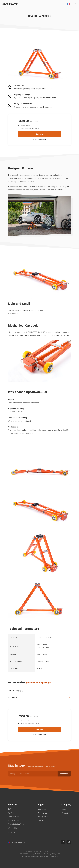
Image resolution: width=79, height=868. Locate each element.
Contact (65, 813)
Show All (11, 832)
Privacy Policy (43, 817)
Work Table (12, 828)
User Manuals (43, 813)
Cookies (41, 820)
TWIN (10, 809)
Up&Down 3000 (14, 817)
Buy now (39, 134)
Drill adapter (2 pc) (39, 691)
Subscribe (64, 774)
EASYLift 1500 (14, 820)
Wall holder (39, 698)
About (64, 809)
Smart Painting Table (16, 824)
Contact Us (42, 809)
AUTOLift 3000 (14, 813)
